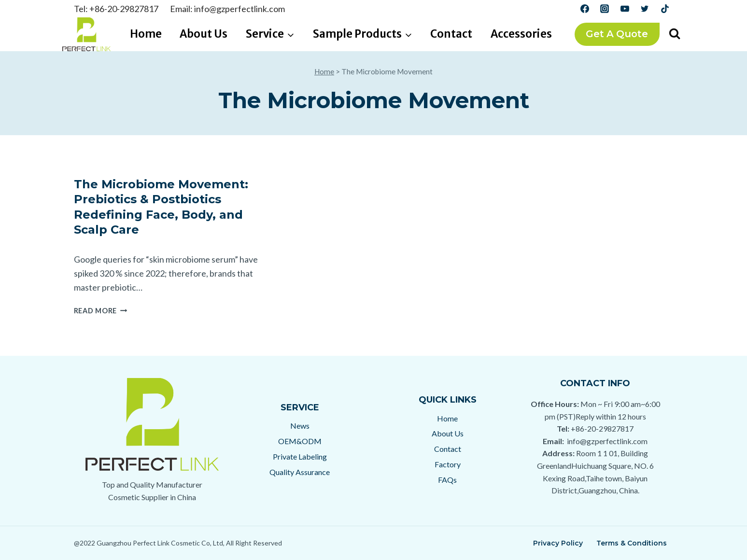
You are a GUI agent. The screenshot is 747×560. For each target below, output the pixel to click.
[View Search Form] (675, 34)
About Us (204, 34)
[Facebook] (585, 9)
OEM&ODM (300, 441)
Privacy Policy (558, 543)
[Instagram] (605, 9)
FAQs (447, 480)
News (300, 426)
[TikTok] (665, 9)
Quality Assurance (300, 472)
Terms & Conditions (632, 543)
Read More (101, 311)
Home (146, 34)
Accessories (521, 34)
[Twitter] (645, 9)
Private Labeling (300, 456)
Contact (451, 34)
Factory (448, 464)
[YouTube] (625, 9)
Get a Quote (617, 34)
